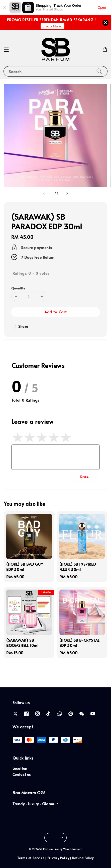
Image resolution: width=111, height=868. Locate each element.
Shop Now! (52, 26)
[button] (6, 49)
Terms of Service (31, 858)
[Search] (99, 71)
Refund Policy (83, 858)
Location (20, 768)
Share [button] (20, 326)
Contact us (22, 774)
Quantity (18, 288)
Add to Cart (55, 312)
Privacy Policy (58, 858)
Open (102, 7)
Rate (84, 477)
